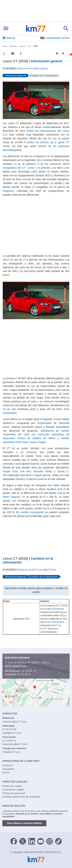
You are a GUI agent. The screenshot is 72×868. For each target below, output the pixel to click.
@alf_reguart (41, 68)
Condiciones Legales (13, 790)
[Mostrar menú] (6, 28)
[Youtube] (41, 841)
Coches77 (8, 765)
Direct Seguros (11, 497)
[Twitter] (23, 841)
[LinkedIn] (32, 841)
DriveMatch (8, 769)
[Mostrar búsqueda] (66, 28)
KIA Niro (26, 471)
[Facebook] (14, 841)
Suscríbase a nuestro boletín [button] (24, 823)
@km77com (49, 570)
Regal (47, 505)
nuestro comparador (32, 512)
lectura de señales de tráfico (36, 438)
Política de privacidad (14, 793)
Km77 (36, 28)
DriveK (6, 773)
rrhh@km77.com (11, 752)
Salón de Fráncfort (55, 609)
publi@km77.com (12, 733)
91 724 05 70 (29, 671)
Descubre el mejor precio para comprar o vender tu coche (36, 590)
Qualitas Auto (55, 489)
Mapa (24, 666)
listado (20, 479)
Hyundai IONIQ (43, 471)
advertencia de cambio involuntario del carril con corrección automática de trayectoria (36, 435)
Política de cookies (12, 786)
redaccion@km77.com (14, 722)
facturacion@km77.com (15, 744)
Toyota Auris (10, 471)
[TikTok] (58, 841)
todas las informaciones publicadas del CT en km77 (52, 625)
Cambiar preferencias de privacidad (21, 797)
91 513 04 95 (24, 674)
